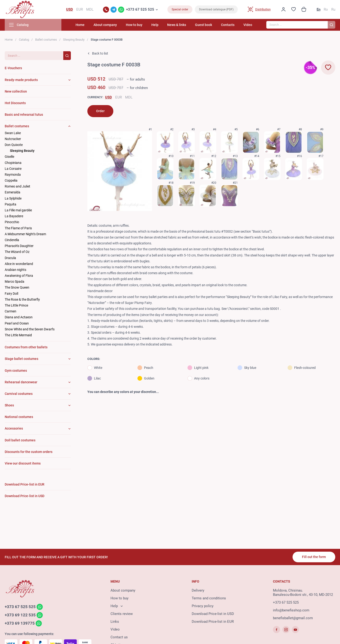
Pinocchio (12, 222)
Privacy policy (203, 606)
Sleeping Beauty (74, 40)
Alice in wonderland (19, 264)
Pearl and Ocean (17, 323)
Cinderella (12, 240)
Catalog (24, 40)
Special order (180, 9)
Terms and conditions (209, 598)
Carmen (11, 311)
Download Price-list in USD (213, 614)
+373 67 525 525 (140, 9)
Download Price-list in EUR (213, 622)
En (319, 9)
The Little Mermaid (18, 335)
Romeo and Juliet (17, 186)
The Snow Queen (17, 287)
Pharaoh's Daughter (19, 246)
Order (100, 111)
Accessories (14, 428)
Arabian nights (15, 270)
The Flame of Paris (18, 228)
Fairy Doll (11, 294)
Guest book (204, 25)
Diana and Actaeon (19, 317)
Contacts (228, 25)
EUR (119, 97)
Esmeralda (13, 192)
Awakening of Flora (19, 276)
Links (115, 622)
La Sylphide (13, 198)
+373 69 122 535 (20, 615)
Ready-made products (21, 80)
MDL (129, 97)
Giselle (9, 157)
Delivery (198, 590)
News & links (177, 25)
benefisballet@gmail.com (293, 618)
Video (248, 25)
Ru (333, 9)
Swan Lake (13, 133)
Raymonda (13, 175)
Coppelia (11, 180)
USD (108, 97)
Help (155, 25)
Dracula (10, 258)
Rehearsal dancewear (21, 382)
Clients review (122, 614)
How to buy (134, 25)
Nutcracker (13, 139)
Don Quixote (14, 145)
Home (80, 25)
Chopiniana (13, 163)
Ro (326, 9)
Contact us (119, 637)
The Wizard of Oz (17, 252)
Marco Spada (15, 281)
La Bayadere (14, 216)
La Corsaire (13, 169)
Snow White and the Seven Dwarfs (30, 329)
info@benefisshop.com (291, 610)
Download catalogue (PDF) (216, 9)
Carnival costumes (19, 394)
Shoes (9, 405)
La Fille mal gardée (18, 210)
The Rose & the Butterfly (22, 299)
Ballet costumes (46, 40)
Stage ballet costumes (21, 359)
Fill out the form (314, 557)
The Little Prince (16, 305)
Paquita (11, 204)
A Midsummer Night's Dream (25, 234)
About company (105, 25)
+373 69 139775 (20, 623)
